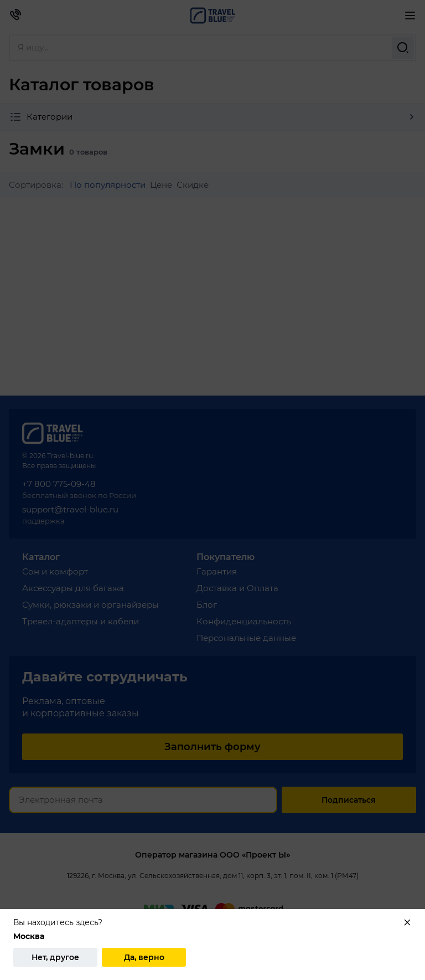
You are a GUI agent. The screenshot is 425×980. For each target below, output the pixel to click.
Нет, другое (55, 957)
